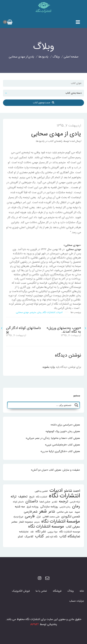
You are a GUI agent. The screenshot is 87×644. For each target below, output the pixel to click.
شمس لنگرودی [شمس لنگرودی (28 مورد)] (71, 517)
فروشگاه (57, 591)
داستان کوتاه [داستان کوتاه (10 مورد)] (18, 502)
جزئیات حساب (77, 601)
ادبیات (60, 312)
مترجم (33, 312)
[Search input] (41, 405)
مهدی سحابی (72, 245)
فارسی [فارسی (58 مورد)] (30, 517)
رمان (39, 312)
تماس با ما (41, 591)
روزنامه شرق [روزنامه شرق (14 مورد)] (33, 507)
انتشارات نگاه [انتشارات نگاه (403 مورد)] (64, 496)
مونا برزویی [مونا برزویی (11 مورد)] (53, 532)
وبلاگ (70, 591)
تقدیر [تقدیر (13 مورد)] (55, 502)
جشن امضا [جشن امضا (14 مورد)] (45, 502)
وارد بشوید (49, 367)
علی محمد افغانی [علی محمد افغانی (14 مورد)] (51, 517)
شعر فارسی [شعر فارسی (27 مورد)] (31, 512)
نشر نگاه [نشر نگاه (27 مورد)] (41, 532)
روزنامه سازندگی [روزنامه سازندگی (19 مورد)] (49, 507)
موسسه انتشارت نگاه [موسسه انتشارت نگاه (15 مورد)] (70, 532)
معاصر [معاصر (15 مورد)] (14, 522)
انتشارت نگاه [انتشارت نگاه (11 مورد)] (42, 497)
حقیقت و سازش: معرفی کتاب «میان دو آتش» (55, 470)
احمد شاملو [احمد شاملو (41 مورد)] (72, 491)
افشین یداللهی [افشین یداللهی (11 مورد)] (41, 491)
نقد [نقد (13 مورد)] (32, 532)
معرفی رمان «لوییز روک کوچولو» (63, 431)
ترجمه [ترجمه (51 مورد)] (64, 501)
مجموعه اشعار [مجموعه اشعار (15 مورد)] (26, 522)
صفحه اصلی (71, 57)
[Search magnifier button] (76, 405)
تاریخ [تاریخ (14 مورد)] (32, 497)
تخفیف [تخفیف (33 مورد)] (23, 497)
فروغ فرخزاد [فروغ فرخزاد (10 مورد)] (18, 517)
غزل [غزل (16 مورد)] (39, 517)
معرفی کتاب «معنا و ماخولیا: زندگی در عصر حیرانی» (53, 438)
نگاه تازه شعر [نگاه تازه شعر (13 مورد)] (52, 537)
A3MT (35, 624)
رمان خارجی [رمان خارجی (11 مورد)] (65, 507)
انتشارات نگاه (49, 312)
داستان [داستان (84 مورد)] (32, 501)
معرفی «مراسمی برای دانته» (65, 425)
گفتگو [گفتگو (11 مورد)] (20, 537)
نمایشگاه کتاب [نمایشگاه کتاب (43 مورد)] (70, 537)
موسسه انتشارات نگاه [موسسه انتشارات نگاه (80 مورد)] (46, 527)
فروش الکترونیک (21, 591)
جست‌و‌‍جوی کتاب (43, 103)
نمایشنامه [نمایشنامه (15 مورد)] (24, 532)
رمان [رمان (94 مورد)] (76, 506)
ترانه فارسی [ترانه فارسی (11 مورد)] (75, 502)
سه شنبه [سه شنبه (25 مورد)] (20, 507)
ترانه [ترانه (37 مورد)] (14, 497)
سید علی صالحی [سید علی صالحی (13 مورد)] (65, 512)
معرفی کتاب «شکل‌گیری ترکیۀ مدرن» (60, 451)
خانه (82, 591)
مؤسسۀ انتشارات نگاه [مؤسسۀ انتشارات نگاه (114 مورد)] (61, 522)
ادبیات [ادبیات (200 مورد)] (56, 491)
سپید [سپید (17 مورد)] (77, 512)
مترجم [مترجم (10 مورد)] (37, 522)
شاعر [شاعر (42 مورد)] (52, 512)
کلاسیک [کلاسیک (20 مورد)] (29, 537)
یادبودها (43, 57)
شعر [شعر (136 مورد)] (43, 511)
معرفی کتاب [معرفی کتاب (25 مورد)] (73, 527)
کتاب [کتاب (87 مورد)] (39, 536)
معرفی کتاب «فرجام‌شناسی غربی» (62, 445)
